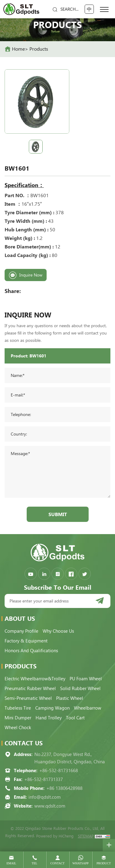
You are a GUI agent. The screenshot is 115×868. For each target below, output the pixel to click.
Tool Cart (75, 718)
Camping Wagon (52, 708)
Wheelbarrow (88, 708)
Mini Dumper (18, 718)
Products (39, 49)
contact (57, 863)
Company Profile (21, 631)
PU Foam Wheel (86, 679)
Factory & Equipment (26, 641)
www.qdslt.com (50, 806)
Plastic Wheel (70, 698)
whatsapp (80, 863)
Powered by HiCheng (55, 836)
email (11, 863)
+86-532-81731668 (59, 771)
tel (34, 863)
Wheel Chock (18, 728)
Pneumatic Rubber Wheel (30, 689)
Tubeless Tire (18, 708)
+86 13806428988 (64, 788)
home (18, 49)
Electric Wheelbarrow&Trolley (35, 679)
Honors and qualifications (31, 651)
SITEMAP (86, 836)
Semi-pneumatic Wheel (28, 698)
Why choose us (58, 631)
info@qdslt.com (45, 797)
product (104, 863)
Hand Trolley (49, 718)
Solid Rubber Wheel (80, 689)
